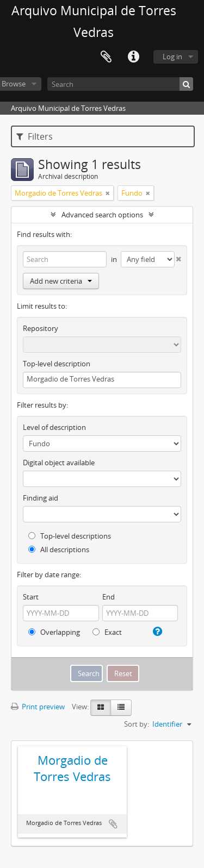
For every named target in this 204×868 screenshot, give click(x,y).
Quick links (133, 57)
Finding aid (41, 498)
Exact (107, 632)
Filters (35, 136)
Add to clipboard (113, 824)
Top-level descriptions (70, 536)
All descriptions (59, 549)
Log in (172, 57)
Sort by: (137, 724)
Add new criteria (61, 281)
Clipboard (106, 57)
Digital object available (59, 463)
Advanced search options (102, 215)
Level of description (54, 427)
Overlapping (54, 632)
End (109, 597)
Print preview (38, 707)
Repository (41, 328)
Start (31, 597)
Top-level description (57, 364)
